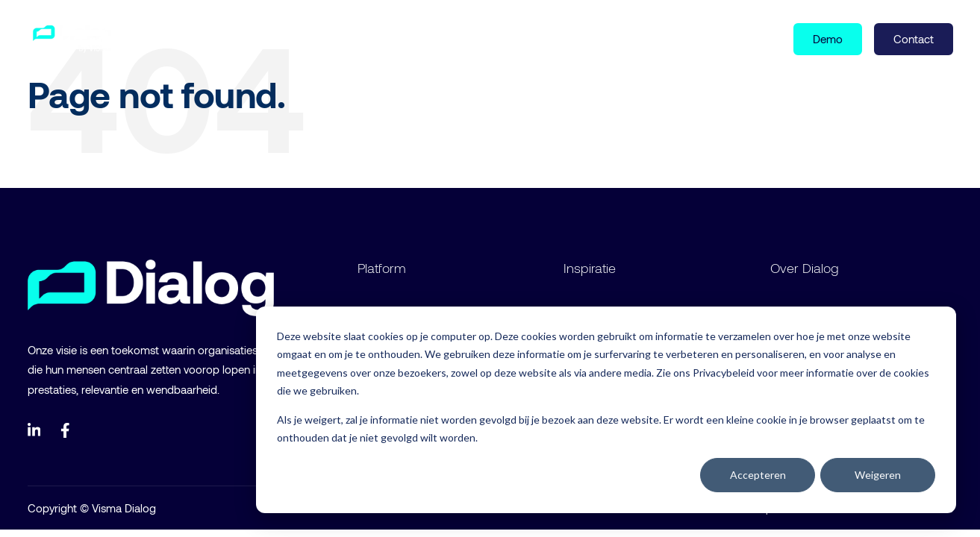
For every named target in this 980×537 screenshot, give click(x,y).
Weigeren (878, 475)
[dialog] (606, 410)
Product (182, 38)
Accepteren (758, 475)
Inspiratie (261, 38)
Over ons (336, 38)
